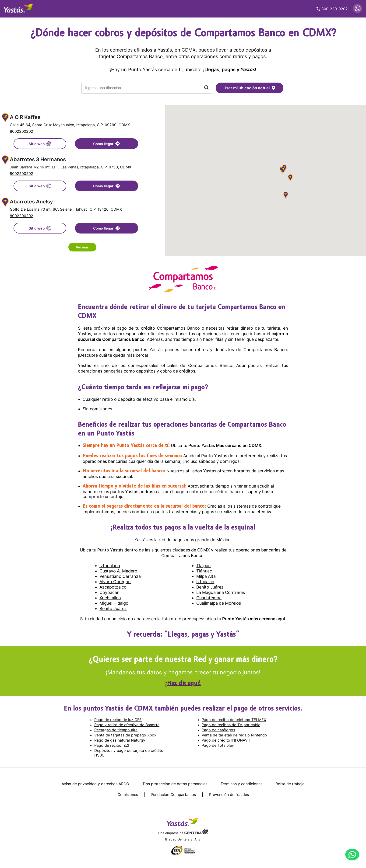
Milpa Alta (206, 576)
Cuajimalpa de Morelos (219, 603)
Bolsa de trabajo (290, 784)
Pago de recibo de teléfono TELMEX (234, 720)
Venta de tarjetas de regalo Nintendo (234, 735)
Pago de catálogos (218, 730)
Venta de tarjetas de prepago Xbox (125, 735)
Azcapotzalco (113, 587)
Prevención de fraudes (229, 795)
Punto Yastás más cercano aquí (254, 619)
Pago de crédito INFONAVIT (226, 740)
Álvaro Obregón (115, 582)
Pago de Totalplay (218, 745)
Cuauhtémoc (209, 598)
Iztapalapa (110, 566)
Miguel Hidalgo (114, 603)
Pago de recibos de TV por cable (231, 725)
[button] (283, 171)
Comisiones (128, 795)
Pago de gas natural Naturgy (120, 740)
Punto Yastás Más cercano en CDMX (225, 445)
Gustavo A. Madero (118, 571)
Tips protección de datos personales (175, 784)
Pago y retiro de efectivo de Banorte (127, 725)
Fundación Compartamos (174, 795)
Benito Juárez (210, 587)
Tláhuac (204, 571)
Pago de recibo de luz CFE (118, 720)
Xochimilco (110, 598)
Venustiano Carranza (120, 576)
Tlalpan (204, 566)
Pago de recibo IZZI (112, 745)
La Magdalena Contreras (221, 592)
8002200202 (21, 131)
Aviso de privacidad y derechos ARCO (95, 784)
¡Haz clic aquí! (183, 683)
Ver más (82, 247)
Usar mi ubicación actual (250, 88)
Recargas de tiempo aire (116, 730)
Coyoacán (109, 592)
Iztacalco (205, 582)
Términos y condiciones (241, 784)
